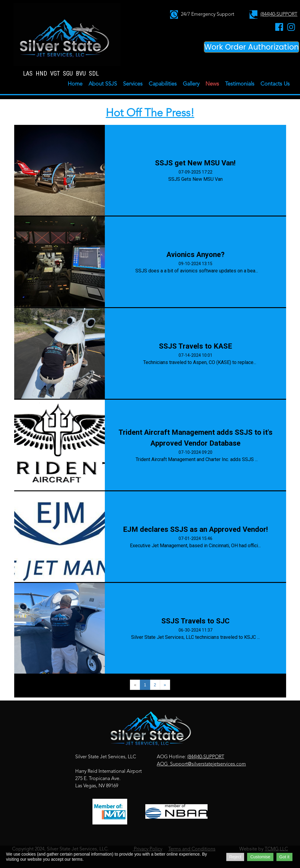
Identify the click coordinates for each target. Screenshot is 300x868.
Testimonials (240, 84)
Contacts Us (275, 84)
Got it (284, 857)
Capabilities (163, 84)
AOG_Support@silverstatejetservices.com (201, 764)
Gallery (191, 84)
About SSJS (103, 84)
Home (75, 84)
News (212, 84)
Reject (235, 857)
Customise (260, 857)
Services (133, 84)
